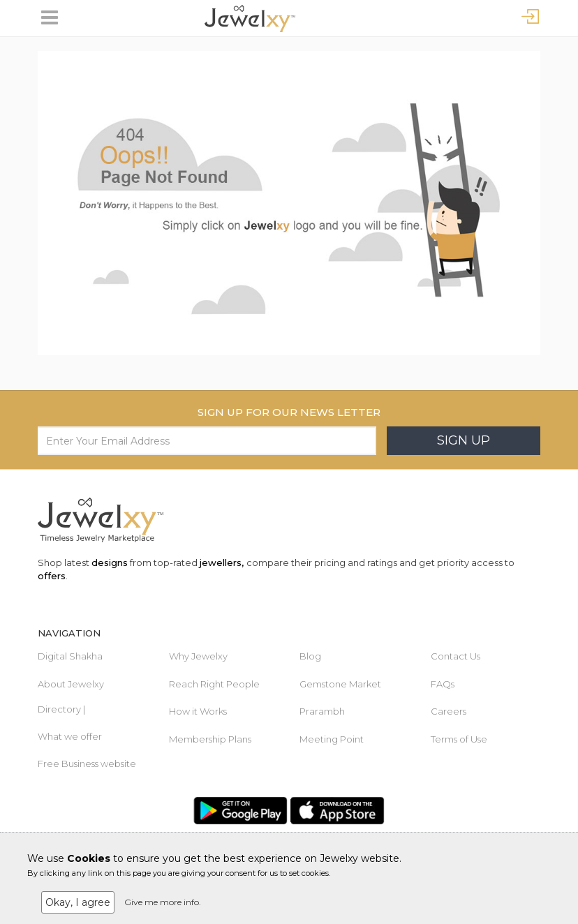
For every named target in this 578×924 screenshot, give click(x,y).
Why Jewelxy (198, 656)
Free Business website (87, 763)
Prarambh (322, 711)
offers (52, 576)
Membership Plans (210, 739)
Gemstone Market (340, 684)
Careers (449, 711)
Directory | (61, 709)
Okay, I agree (78, 902)
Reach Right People (214, 684)
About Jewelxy (71, 684)
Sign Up (464, 440)
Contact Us (455, 656)
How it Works (198, 711)
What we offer (70, 736)
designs (110, 562)
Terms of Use (459, 739)
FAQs (443, 684)
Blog (310, 656)
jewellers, (222, 562)
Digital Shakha (70, 656)
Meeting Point (332, 739)
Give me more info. (163, 902)
